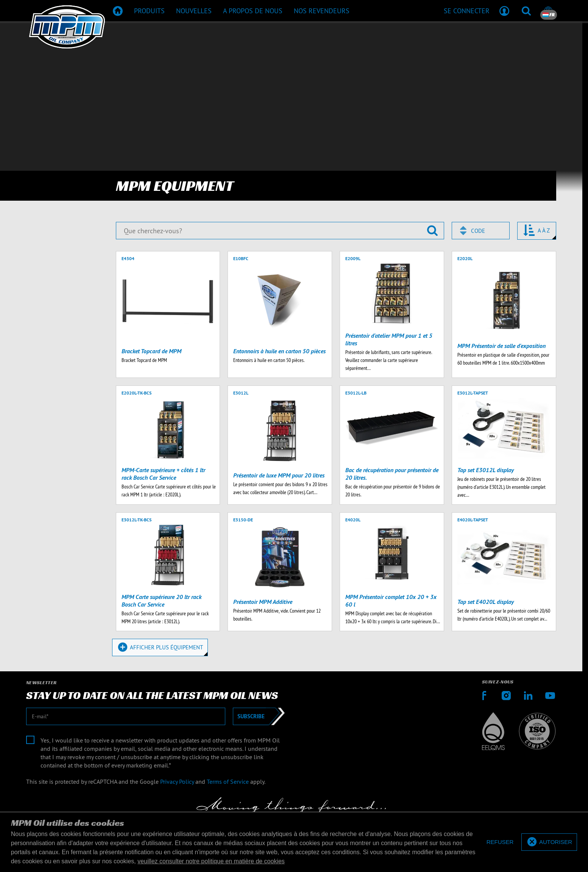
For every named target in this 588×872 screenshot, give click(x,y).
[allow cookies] (549, 842)
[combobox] (481, 231)
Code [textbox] (478, 231)
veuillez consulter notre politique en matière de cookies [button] (211, 861)
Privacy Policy (177, 782)
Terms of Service (228, 782)
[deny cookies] (500, 842)
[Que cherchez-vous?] (280, 231)
